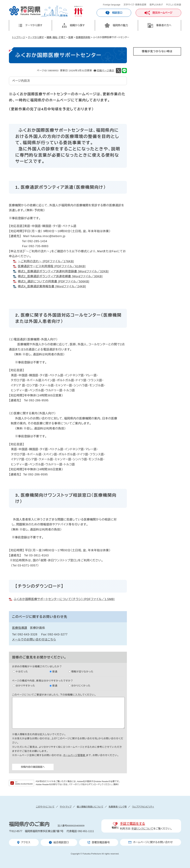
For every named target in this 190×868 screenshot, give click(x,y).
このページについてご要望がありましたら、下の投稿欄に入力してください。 (54, 695)
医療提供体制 (83, 37)
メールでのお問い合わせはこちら (34, 640)
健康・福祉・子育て (56, 37)
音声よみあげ (156, 5)
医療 (71, 37)
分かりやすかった (25, 686)
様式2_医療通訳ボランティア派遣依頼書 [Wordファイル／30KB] (60, 276)
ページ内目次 (21, 81)
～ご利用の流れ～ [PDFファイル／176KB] (46, 261)
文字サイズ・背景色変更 (135, 5)
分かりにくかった (81, 686)
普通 (55, 672)
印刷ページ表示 (106, 70)
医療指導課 (20, 628)
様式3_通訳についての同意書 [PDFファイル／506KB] (54, 281)
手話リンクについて (142, 829)
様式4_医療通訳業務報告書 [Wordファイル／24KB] (52, 286)
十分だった (22, 672)
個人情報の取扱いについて (90, 807)
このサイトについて (45, 807)
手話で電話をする (133, 824)
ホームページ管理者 (75, 755)
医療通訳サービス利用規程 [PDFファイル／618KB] (52, 266)
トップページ (19, 37)
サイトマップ (66, 807)
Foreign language (112, 5)
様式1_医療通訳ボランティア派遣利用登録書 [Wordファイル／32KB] (63, 271)
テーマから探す (36, 37)
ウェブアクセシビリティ (143, 807)
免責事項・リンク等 (118, 807)
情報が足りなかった (82, 672)
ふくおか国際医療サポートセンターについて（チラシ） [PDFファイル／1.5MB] (64, 599)
